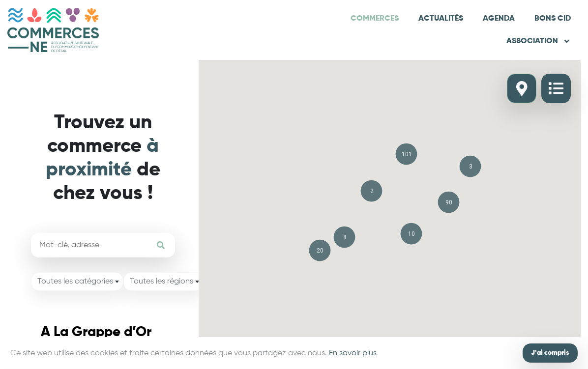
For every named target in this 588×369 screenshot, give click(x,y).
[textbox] (77, 282)
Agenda (499, 19)
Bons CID (553, 19)
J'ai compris (550, 353)
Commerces (375, 19)
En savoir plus (353, 353)
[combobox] (77, 282)
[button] (406, 154)
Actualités (441, 19)
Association (539, 41)
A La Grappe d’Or (96, 332)
